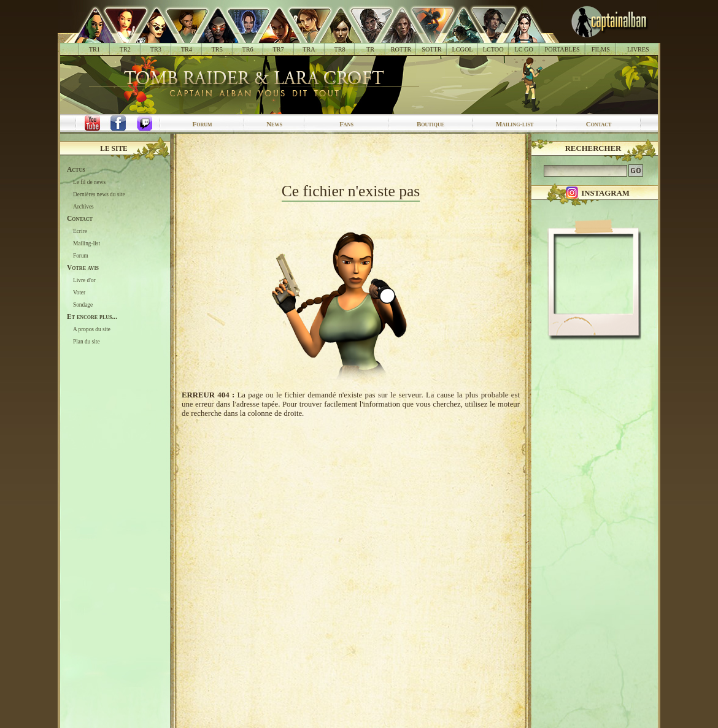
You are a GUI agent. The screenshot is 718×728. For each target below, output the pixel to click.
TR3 (156, 49)
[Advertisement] (351, 158)
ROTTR (401, 49)
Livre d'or (84, 280)
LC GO (523, 49)
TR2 (125, 49)
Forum (202, 124)
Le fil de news (89, 182)
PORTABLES (562, 49)
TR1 (95, 49)
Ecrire (80, 231)
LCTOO (493, 49)
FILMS (601, 49)
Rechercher (593, 148)
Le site (114, 148)
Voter (79, 293)
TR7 (278, 49)
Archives (83, 207)
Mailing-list (515, 124)
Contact (599, 124)
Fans (346, 124)
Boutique (430, 124)
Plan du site (87, 342)
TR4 (187, 49)
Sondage (83, 305)
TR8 (339, 49)
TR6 (248, 49)
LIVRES (638, 49)
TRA (309, 49)
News (274, 124)
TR (370, 49)
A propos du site (92, 329)
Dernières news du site (99, 194)
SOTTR (431, 49)
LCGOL (463, 49)
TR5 (217, 49)
